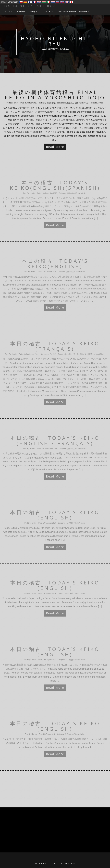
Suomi (30, 2)
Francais (35, 2)
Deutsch (25, 2)
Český (21, 2)
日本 (71, 2)
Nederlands (53, 2)
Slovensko (62, 2)
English (67, 2)
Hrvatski (39, 2)
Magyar (44, 2)
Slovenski (58, 2)
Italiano (48, 2)
